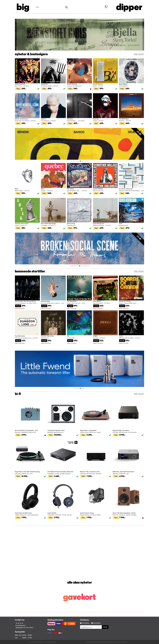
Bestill (18, 306)
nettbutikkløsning (104, 642)
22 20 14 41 (19, 623)
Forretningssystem (91, 642)
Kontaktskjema (20, 625)
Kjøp (18, 88)
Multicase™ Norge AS (121, 642)
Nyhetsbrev (85, 620)
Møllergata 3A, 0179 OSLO (25, 627)
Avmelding (97, 623)
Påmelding (85, 623)
